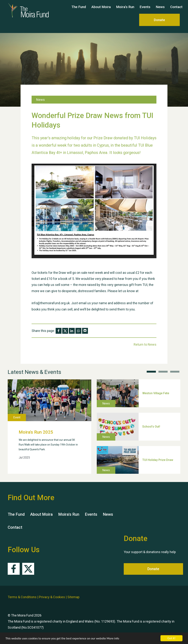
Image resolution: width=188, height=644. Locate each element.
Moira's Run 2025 (36, 432)
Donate (159, 23)
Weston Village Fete (156, 393)
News (160, 10)
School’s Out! (151, 426)
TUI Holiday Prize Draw (158, 460)
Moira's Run (125, 10)
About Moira (101, 10)
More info (113, 638)
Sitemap (73, 597)
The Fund (79, 10)
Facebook (14, 569)
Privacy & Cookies (52, 597)
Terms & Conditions (22, 597)
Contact (176, 10)
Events (145, 10)
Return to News (145, 344)
